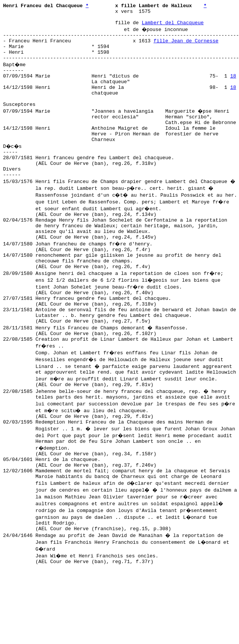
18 (233, 88)
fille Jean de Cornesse (186, 47)
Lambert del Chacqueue (173, 27)
